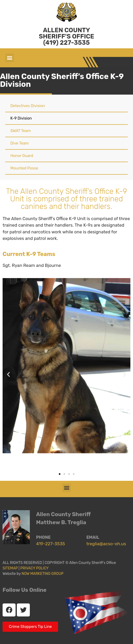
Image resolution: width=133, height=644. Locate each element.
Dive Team (20, 143)
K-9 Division (21, 118)
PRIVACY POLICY (35, 568)
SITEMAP (10, 568)
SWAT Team (21, 131)
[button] (9, 58)
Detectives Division (28, 106)
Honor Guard (22, 156)
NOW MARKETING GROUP (43, 574)
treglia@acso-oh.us (106, 544)
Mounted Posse (24, 168)
